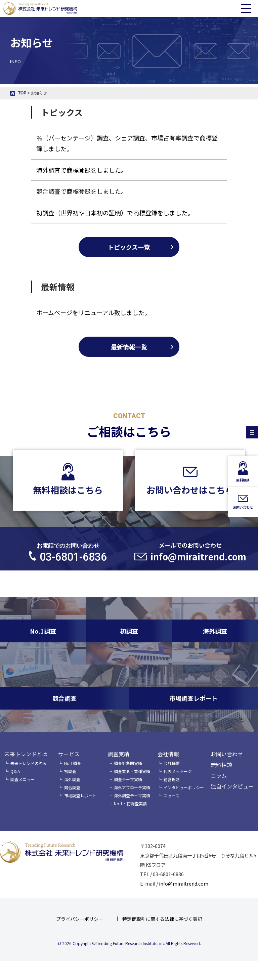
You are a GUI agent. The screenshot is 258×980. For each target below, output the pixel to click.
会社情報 (168, 754)
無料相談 (221, 765)
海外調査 (72, 779)
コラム (219, 775)
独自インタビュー (232, 786)
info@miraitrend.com (184, 884)
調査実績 (119, 754)
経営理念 (172, 779)
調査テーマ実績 (128, 779)
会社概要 (172, 763)
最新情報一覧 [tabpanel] (129, 376)
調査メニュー (23, 779)
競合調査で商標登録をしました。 (82, 191)
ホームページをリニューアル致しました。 (93, 341)
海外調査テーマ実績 (132, 795)
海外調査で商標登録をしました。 (82, 170)
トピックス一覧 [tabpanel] (129, 247)
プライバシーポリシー (80, 919)
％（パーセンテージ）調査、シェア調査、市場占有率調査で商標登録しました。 (127, 143)
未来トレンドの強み (29, 763)
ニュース (171, 795)
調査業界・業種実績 (132, 771)
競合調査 (72, 787)
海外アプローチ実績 (132, 787)
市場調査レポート (80, 795)
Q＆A (15, 771)
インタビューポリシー (184, 787)
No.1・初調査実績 (130, 803)
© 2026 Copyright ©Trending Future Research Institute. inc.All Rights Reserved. (129, 943)
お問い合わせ (227, 754)
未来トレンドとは (26, 754)
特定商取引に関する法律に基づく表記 (162, 919)
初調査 (70, 771)
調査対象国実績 (128, 763)
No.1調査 (73, 763)
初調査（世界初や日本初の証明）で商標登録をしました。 (115, 213)
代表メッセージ (178, 771)
